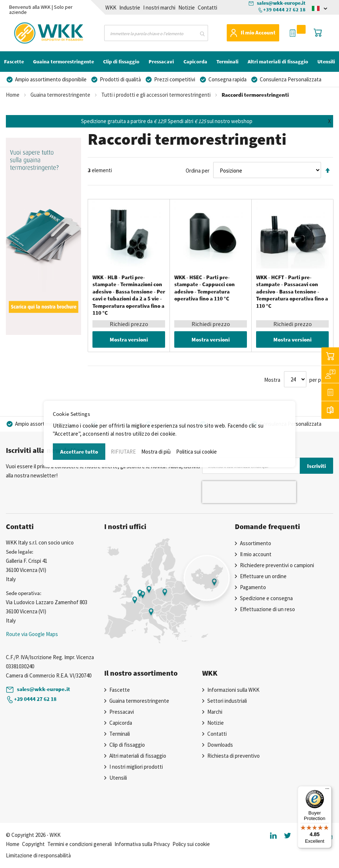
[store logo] (33, 32)
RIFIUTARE (123, 452)
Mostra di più (156, 452)
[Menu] (327, 790)
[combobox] (156, 33)
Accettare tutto (79, 452)
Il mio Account (258, 32)
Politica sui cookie (196, 452)
